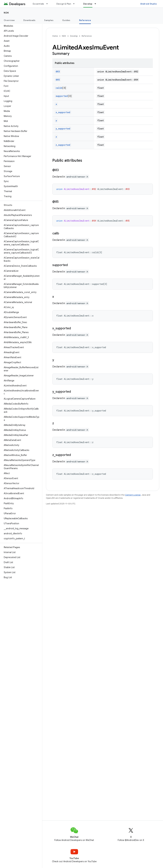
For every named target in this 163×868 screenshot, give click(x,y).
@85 (58, 80)
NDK (6, 13)
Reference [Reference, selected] (85, 20)
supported (62, 96)
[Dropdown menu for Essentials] (48, 4)
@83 (58, 72)
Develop (74, 36)
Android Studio (149, 4)
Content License (133, 495)
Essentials (38, 4)
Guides (66, 20)
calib (59, 88)
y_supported (63, 129)
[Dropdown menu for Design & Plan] (75, 4)
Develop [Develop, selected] (88, 4)
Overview (9, 20)
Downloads (29, 20)
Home (55, 36)
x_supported (63, 112)
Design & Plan (64, 4)
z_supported (63, 145)
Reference (87, 36)
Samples (49, 20)
